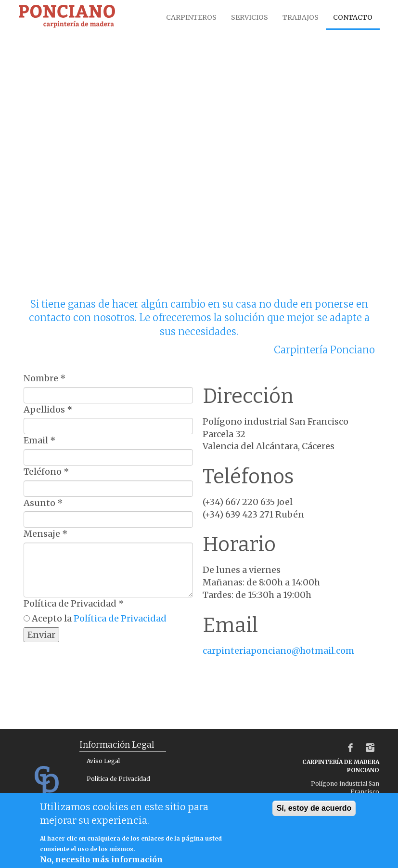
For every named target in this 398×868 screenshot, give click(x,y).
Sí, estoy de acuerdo (314, 808)
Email (40, 440)
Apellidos (48, 409)
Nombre (45, 378)
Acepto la (99, 618)
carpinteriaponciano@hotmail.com (278, 651)
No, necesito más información (101, 859)
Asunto (43, 503)
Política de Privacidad (74, 603)
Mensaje (46, 534)
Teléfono (46, 472)
